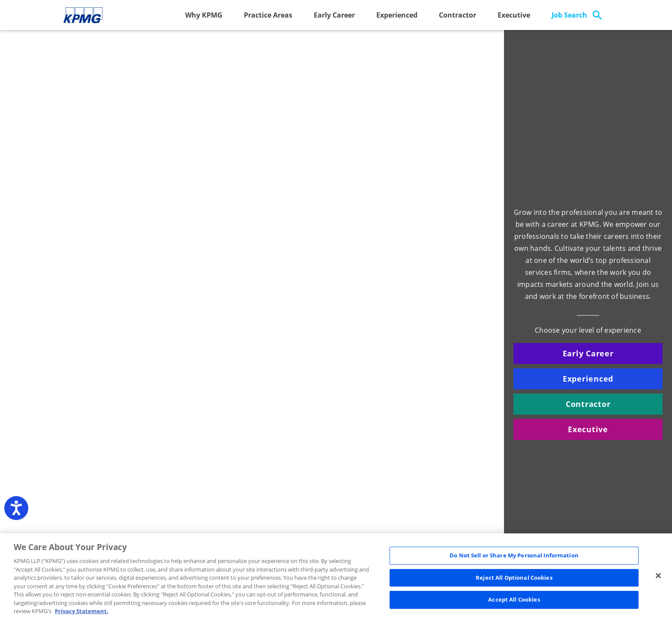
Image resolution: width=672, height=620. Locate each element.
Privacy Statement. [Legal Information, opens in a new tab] (82, 611)
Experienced (397, 15)
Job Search (569, 15)
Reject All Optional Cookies (514, 578)
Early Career (334, 15)
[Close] (658, 576)
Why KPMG (204, 15)
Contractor (457, 15)
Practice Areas (268, 15)
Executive (514, 15)
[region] (336, 577)
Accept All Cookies (514, 600)
